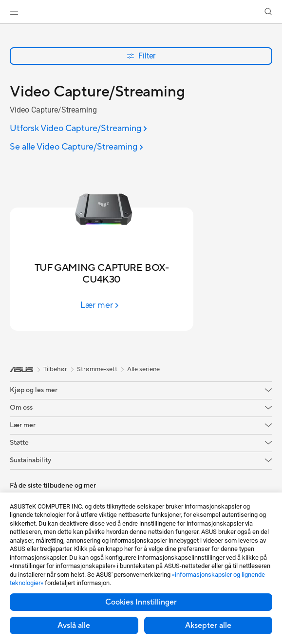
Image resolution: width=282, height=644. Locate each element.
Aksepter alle (208, 625)
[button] (14, 12)
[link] (141, 12)
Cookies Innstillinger (141, 602)
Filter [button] (141, 56)
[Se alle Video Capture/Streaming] (76, 147)
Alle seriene (143, 369)
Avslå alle (74, 625)
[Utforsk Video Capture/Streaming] (78, 129)
